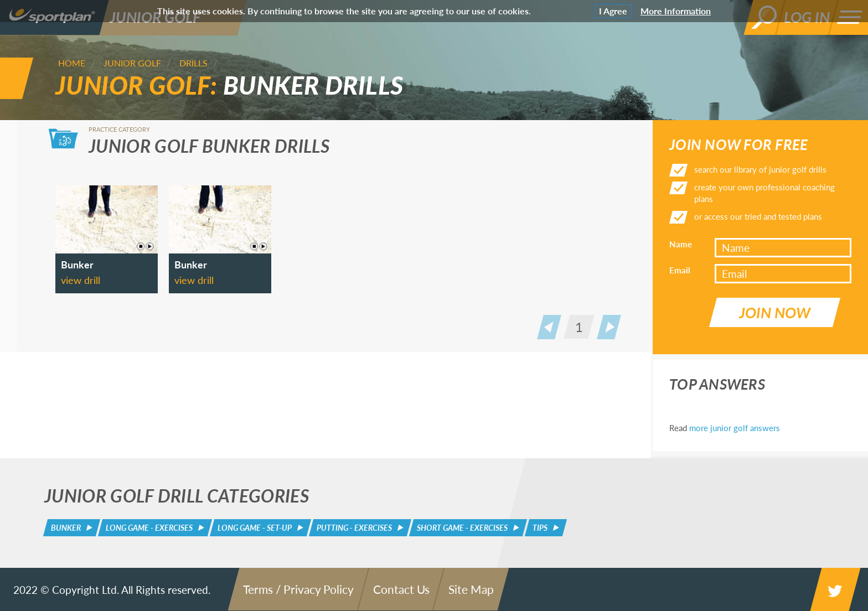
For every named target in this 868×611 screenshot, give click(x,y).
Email (680, 270)
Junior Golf (132, 63)
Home (72, 63)
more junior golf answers (735, 428)
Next (609, 327)
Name (681, 244)
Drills (193, 63)
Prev (549, 327)
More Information (676, 11)
